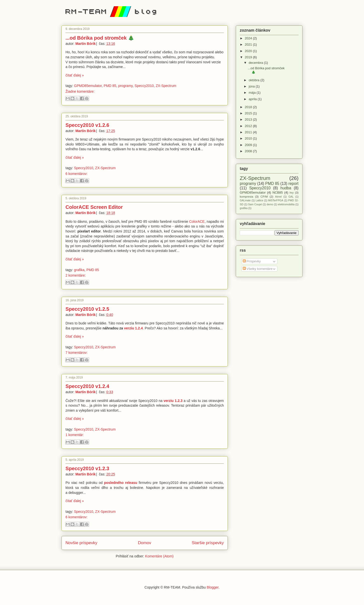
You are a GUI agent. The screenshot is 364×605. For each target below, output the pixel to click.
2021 (249, 44)
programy (125, 86)
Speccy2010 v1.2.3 (87, 468)
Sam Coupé (255, 204)
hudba (286, 188)
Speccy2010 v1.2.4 (87, 386)
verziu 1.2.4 (133, 328)
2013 (249, 119)
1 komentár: (75, 435)
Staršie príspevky (208, 543)
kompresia (246, 196)
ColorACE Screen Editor (94, 207)
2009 (249, 145)
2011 (249, 132)
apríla (253, 99)
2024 (249, 38)
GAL (291, 197)
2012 (249, 126)
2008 (249, 151)
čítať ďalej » (75, 75)
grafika (79, 270)
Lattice (260, 200)
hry (292, 192)
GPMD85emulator (88, 86)
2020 (249, 51)
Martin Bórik (86, 44)
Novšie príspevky (81, 543)
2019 (249, 57)
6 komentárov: (77, 174)
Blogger (212, 587)
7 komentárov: (77, 353)
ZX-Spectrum (166, 86)
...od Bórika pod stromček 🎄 (100, 38)
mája (253, 93)
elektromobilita (286, 204)
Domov (145, 543)
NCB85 (278, 192)
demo (270, 204)
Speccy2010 (144, 86)
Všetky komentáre (258, 269)
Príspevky (252, 261)
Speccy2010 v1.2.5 (87, 309)
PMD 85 (110, 86)
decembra (256, 63)
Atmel (278, 197)
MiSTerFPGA (276, 200)
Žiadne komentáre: (80, 91)
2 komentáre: (76, 275)
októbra (255, 80)
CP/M (264, 196)
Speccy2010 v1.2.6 (87, 125)
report (293, 184)
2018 (249, 107)
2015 (249, 113)
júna (252, 86)
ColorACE (197, 222)
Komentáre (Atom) (159, 556)
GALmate (245, 200)
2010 (249, 138)
